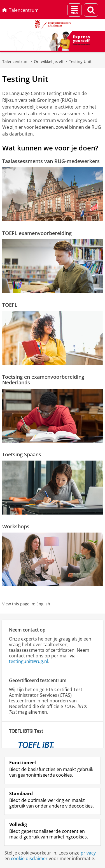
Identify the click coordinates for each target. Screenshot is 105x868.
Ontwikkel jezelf (49, 61)
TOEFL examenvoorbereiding (37, 233)
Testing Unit (80, 61)
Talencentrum (20, 10)
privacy (88, 853)
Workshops (16, 526)
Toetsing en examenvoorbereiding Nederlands (43, 380)
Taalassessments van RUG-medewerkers (51, 161)
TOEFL (10, 305)
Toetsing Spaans (22, 454)
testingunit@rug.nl (29, 661)
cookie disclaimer (29, 858)
